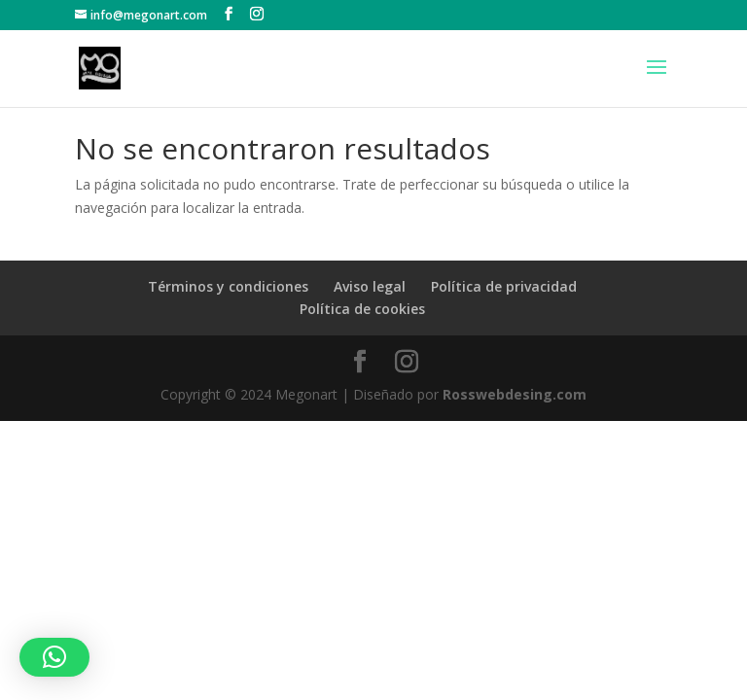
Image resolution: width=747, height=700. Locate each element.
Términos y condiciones (228, 286)
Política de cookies (362, 309)
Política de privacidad (504, 286)
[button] (54, 657)
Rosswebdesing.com (515, 394)
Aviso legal (370, 286)
